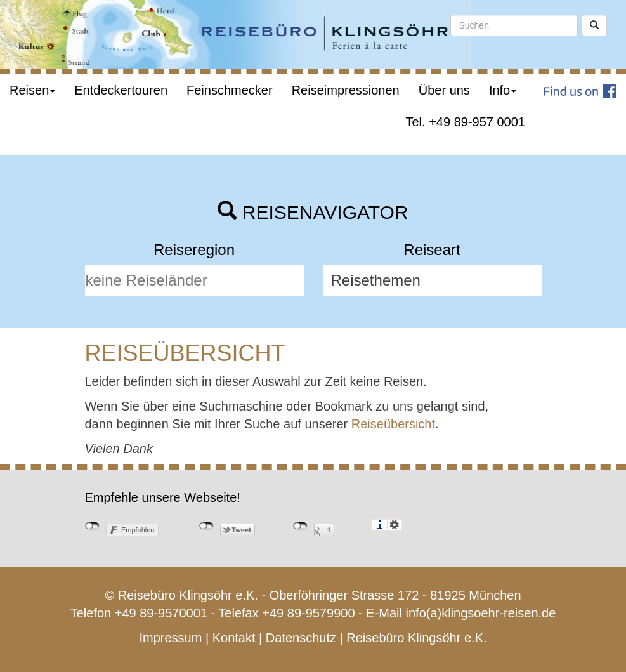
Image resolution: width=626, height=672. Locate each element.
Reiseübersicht (393, 424)
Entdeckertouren (121, 90)
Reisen (32, 90)
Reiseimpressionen (346, 90)
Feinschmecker (230, 90)
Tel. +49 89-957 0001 (466, 122)
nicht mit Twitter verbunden (206, 526)
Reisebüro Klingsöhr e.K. (416, 638)
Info (503, 90)
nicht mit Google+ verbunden (300, 526)
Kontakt (234, 638)
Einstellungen (395, 525)
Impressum (170, 638)
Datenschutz (301, 638)
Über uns (444, 90)
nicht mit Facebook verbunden (92, 526)
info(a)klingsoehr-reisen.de (481, 613)
